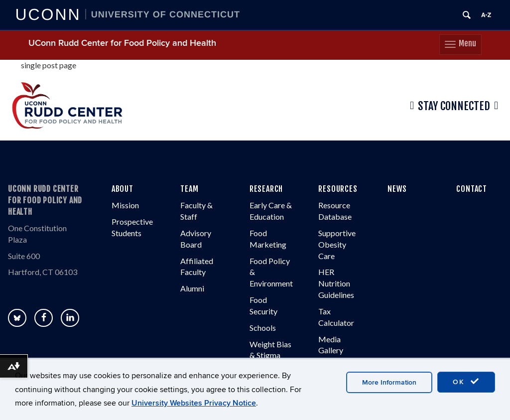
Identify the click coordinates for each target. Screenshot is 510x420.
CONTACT (472, 189)
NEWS (397, 189)
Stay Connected (454, 106)
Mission (125, 205)
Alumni (192, 288)
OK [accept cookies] (466, 382)
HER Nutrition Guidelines (336, 283)
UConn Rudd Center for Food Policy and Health (122, 43)
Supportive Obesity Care (337, 244)
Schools (263, 328)
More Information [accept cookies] (389, 382)
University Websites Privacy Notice (194, 403)
